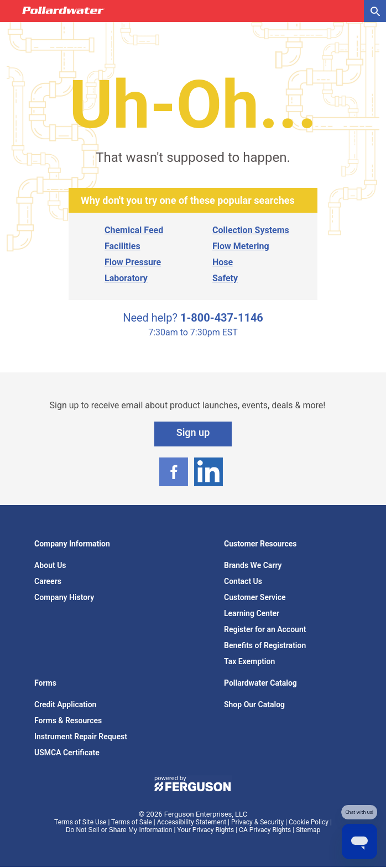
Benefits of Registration (265, 645)
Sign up (193, 432)
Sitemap (308, 830)
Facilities (122, 246)
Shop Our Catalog (254, 704)
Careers (48, 581)
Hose (223, 262)
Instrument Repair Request (81, 737)
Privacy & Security (257, 822)
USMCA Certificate (67, 753)
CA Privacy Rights (265, 830)
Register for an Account (265, 629)
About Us (50, 565)
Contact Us (243, 581)
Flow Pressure (133, 262)
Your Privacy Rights (205, 830)
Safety (225, 278)
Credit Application (65, 704)
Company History (64, 597)
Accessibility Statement (192, 822)
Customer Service (255, 597)
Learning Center (252, 613)
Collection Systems (251, 230)
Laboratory (126, 278)
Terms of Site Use (80, 822)
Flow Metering (241, 246)
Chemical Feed (134, 230)
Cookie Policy (309, 822)
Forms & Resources (68, 720)
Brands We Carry (253, 565)
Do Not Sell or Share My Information (119, 830)
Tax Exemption (249, 661)
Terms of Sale (132, 822)
